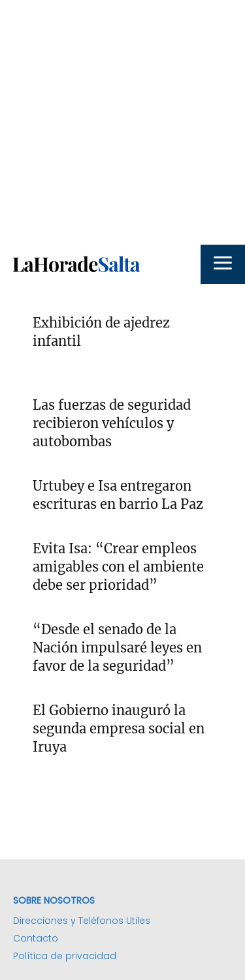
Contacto (36, 938)
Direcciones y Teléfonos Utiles (82, 921)
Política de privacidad (65, 956)
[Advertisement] (122, 122)
